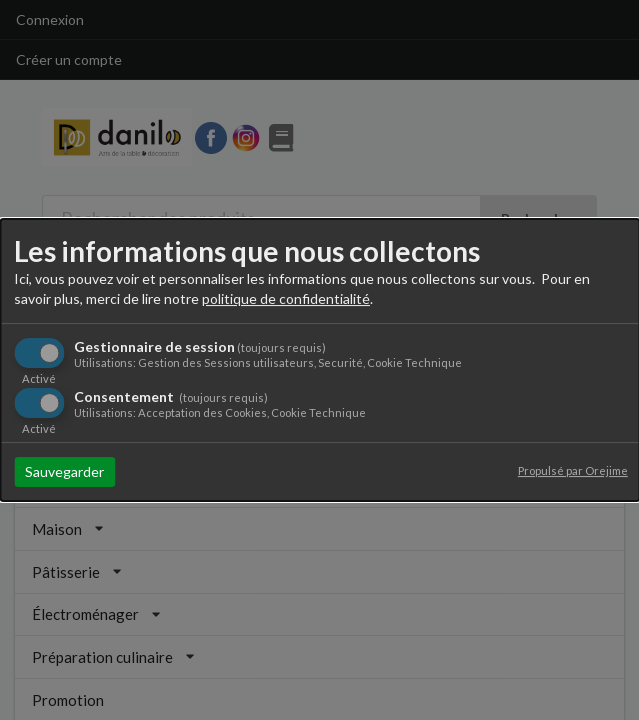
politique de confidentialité (286, 298)
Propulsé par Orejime (573, 470)
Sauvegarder (64, 471)
